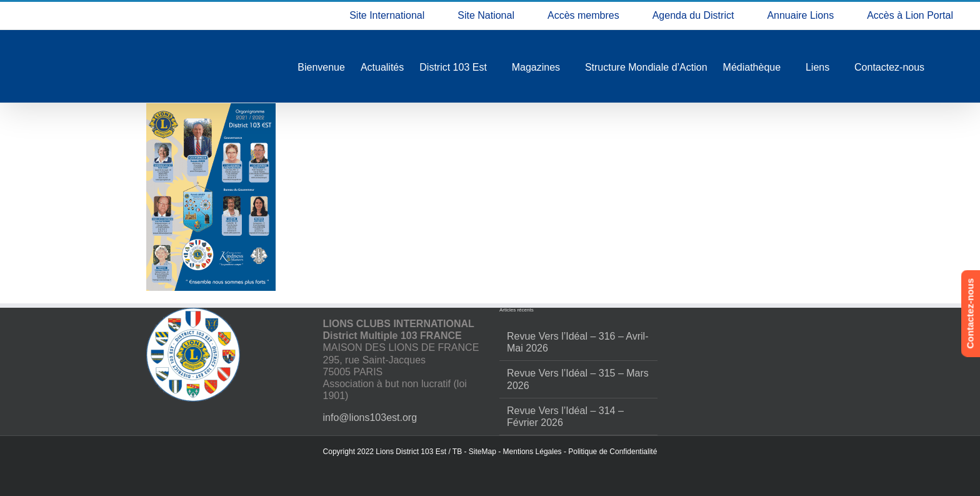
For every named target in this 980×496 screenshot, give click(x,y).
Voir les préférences (913, 448)
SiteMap (482, 452)
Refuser (810, 448)
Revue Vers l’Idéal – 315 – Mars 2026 (578, 379)
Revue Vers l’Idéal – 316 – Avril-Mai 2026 (578, 342)
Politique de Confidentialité (612, 452)
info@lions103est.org (370, 418)
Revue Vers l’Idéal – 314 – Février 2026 (565, 417)
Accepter (706, 448)
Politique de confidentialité (809, 475)
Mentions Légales (532, 452)
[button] (955, 337)
